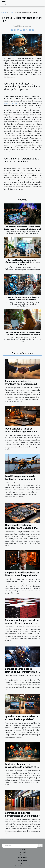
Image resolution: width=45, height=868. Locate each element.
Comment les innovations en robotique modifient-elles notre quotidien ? (22, 298)
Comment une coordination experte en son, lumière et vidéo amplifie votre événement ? (22, 228)
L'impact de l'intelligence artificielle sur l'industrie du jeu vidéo (22, 672)
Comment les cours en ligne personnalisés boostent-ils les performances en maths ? (22, 334)
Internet (22, 849)
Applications (23, 860)
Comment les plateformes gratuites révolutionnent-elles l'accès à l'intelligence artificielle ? (22, 262)
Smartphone (23, 858)
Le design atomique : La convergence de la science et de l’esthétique (22, 767)
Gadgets (23, 855)
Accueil (4, 13)
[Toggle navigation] (4, 3)
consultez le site (10, 103)
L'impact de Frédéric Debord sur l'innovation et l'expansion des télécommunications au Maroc (22, 575)
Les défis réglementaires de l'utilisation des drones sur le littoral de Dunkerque (21, 479)
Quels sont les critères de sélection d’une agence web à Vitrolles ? (21, 432)
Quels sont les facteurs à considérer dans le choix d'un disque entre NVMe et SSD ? (21, 528)
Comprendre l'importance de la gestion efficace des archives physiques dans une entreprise (22, 623)
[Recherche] (20, 846)
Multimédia (22, 852)
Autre (11, 13)
